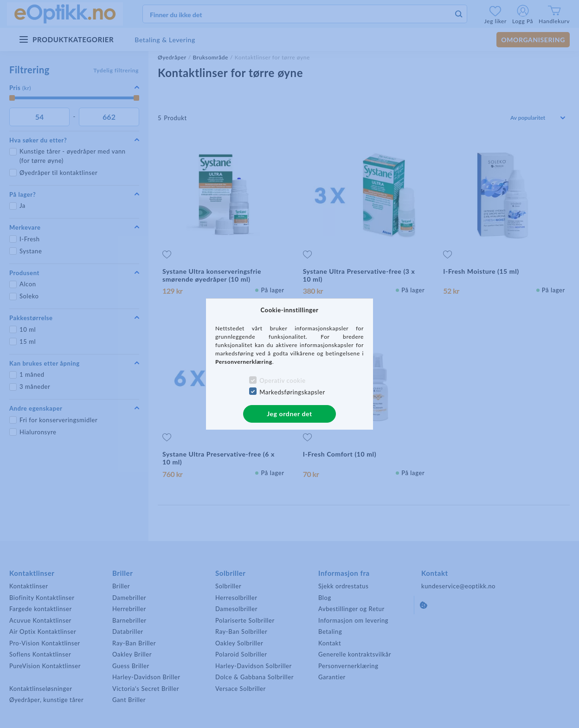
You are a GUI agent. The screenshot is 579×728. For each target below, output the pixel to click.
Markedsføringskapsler (292, 392)
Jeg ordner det (289, 414)
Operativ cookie (282, 380)
